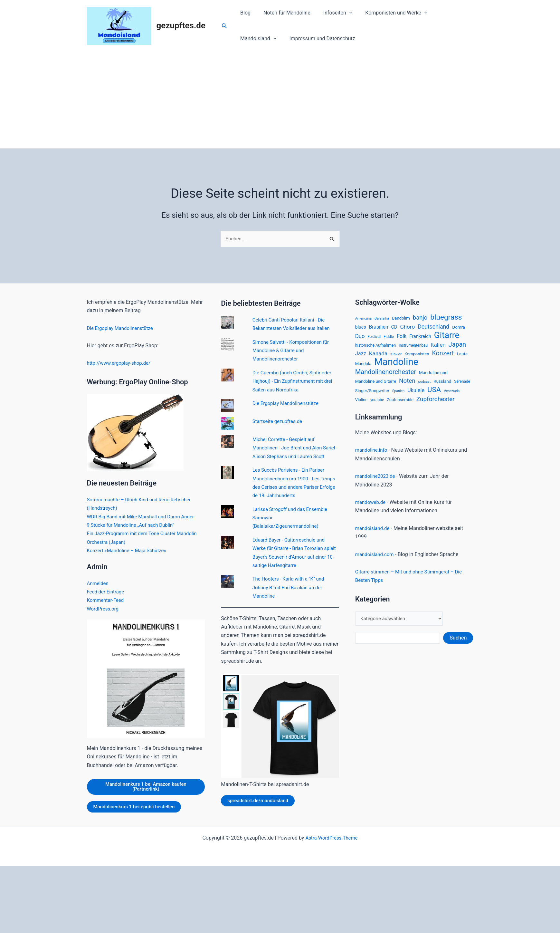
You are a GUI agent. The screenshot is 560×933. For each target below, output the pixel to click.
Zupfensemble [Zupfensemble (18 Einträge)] (400, 405)
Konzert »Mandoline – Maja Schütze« (129, 551)
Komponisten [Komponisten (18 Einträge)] (417, 357)
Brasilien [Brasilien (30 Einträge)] (378, 328)
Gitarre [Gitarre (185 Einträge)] (447, 337)
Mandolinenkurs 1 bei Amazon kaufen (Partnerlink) (146, 788)
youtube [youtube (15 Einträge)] (377, 405)
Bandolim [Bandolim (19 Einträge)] (401, 319)
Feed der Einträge (107, 592)
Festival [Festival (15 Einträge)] (374, 339)
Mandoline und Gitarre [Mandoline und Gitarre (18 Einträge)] (376, 385)
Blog (244, 13)
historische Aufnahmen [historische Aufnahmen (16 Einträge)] (375, 348)
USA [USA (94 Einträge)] (434, 394)
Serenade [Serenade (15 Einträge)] (462, 386)
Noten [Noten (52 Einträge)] (407, 385)
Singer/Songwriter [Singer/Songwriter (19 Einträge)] (372, 395)
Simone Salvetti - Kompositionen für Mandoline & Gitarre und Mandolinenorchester (293, 351)
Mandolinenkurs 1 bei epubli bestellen (137, 808)
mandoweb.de (371, 508)
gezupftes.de (181, 25)
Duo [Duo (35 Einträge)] (360, 338)
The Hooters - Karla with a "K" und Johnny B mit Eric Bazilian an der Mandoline (291, 597)
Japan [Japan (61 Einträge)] (457, 347)
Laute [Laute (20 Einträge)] (462, 357)
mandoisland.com (376, 560)
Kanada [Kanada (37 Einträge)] (378, 356)
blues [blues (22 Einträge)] (361, 329)
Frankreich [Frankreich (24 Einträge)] (420, 338)
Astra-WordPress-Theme (332, 841)
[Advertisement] (280, 100)
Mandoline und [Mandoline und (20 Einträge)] (433, 377)
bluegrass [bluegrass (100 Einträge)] (446, 318)
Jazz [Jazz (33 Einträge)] (361, 356)
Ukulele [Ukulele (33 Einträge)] (416, 395)
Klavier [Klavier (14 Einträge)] (396, 357)
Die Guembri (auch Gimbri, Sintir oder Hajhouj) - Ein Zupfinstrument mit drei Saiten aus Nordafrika (295, 382)
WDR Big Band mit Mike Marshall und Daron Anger (144, 517)
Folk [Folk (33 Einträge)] (402, 338)
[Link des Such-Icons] (224, 26)
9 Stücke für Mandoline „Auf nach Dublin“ (134, 526)
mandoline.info (372, 456)
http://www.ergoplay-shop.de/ (121, 364)
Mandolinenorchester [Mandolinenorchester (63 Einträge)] (386, 376)
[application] (343, 13)
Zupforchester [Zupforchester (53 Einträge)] (436, 404)
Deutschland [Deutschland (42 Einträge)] (433, 328)
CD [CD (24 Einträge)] (394, 329)
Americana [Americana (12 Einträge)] (363, 319)
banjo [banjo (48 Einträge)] (420, 319)
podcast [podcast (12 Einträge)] (424, 386)
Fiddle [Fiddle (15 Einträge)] (389, 339)
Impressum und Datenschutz (272, 38)
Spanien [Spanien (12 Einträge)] (398, 396)
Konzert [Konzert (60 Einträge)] (443, 356)
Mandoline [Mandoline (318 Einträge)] (396, 365)
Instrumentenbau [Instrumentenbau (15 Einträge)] (413, 348)
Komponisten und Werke (387, 13)
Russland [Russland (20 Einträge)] (442, 385)
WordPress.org (104, 609)
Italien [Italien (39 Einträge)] (438, 347)
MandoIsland (447, 13)
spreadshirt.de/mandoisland (260, 810)
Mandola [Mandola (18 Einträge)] (363, 367)
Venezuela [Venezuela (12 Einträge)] (452, 396)
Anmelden (99, 584)
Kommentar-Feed (107, 601)
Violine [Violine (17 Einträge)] (361, 405)
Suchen (458, 644)
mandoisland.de (374, 534)
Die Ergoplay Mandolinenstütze (122, 328)
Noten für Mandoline (283, 13)
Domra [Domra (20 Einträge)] (459, 329)
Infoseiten (332, 13)
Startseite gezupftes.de (279, 422)
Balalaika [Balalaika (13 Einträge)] (382, 319)
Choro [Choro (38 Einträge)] (408, 328)
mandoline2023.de (377, 482)
